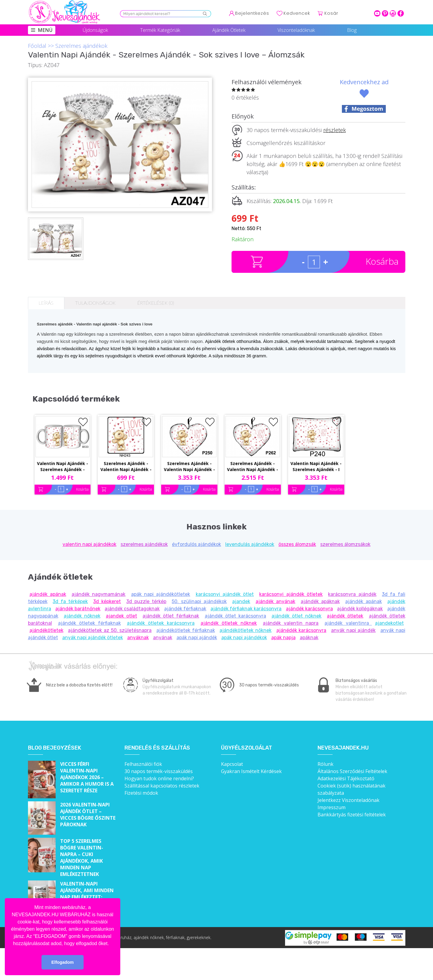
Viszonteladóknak (296, 30)
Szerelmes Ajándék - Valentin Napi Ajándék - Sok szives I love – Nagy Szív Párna (189, 467)
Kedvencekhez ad (364, 82)
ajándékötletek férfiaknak (186, 630)
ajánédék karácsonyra (301, 630)
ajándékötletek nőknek (246, 630)
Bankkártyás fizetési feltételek (352, 815)
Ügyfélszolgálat (247, 748)
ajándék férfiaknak (185, 609)
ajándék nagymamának (98, 594)
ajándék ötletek (345, 616)
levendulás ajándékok (250, 544)
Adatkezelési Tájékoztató (346, 778)
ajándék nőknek (82, 616)
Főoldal (37, 46)
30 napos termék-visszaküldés (159, 771)
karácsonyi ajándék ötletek (291, 594)
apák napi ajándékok (244, 638)
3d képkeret (107, 601)
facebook (401, 13)
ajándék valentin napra (291, 623)
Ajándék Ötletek (229, 30)
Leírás (46, 303)
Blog (352, 30)
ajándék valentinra (348, 623)
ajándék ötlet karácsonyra (235, 616)
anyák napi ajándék (353, 630)
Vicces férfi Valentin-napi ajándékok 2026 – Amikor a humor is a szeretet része (87, 777)
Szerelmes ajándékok (81, 46)
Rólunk (326, 764)
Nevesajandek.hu (343, 748)
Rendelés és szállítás (157, 748)
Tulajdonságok (95, 303)
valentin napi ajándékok (89, 544)
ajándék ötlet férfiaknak (171, 616)
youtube (377, 13)
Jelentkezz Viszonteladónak (349, 800)
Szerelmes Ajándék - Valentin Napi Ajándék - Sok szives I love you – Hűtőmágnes (126, 467)
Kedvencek (297, 13)
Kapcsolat (232, 764)
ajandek (241, 601)
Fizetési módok (141, 793)
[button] (111, 944)
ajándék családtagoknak (132, 609)
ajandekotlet (389, 623)
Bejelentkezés (252, 13)
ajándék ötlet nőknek (296, 616)
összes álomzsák (297, 544)
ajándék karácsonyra (309, 609)
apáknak (309, 638)
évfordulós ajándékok (197, 544)
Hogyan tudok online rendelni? (159, 778)
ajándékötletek (46, 630)
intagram (393, 13)
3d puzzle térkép (146, 601)
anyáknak (138, 638)
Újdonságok (95, 30)
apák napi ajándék (197, 638)
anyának (163, 638)
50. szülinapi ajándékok (199, 601)
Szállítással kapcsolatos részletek (162, 786)
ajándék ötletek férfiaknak (89, 623)
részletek (335, 130)
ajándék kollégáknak (360, 609)
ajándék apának (48, 594)
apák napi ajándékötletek (161, 594)
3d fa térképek (70, 601)
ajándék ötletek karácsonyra (161, 623)
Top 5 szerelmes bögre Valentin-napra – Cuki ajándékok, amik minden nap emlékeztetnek (82, 858)
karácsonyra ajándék (352, 594)
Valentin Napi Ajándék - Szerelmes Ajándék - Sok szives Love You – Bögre (63, 467)
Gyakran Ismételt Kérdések (251, 771)
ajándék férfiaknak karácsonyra (246, 609)
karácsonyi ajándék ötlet (225, 594)
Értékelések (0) (155, 303)
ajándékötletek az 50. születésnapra (110, 630)
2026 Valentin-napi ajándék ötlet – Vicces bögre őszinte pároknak (88, 815)
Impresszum (332, 807)
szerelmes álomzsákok (345, 544)
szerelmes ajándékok (144, 544)
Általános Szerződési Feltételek (352, 771)
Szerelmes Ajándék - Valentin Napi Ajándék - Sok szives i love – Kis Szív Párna (253, 467)
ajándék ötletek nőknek (229, 623)
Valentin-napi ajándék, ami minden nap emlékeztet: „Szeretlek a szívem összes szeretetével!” (88, 897)
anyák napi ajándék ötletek (93, 638)
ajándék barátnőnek (78, 609)
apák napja (283, 638)
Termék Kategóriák (160, 30)
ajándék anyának (275, 601)
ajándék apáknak (320, 601)
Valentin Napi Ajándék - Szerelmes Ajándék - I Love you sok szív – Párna (316, 467)
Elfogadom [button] (63, 962)
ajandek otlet (121, 616)
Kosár (331, 13)
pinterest (385, 13)
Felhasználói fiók (143, 764)
